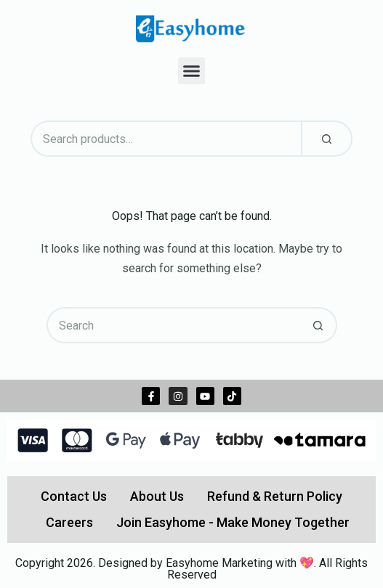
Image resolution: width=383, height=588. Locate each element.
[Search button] (319, 325)
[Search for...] (174, 325)
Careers (69, 522)
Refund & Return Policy (275, 496)
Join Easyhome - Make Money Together (233, 522)
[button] (192, 71)
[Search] (327, 139)
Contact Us (74, 496)
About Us (157, 496)
